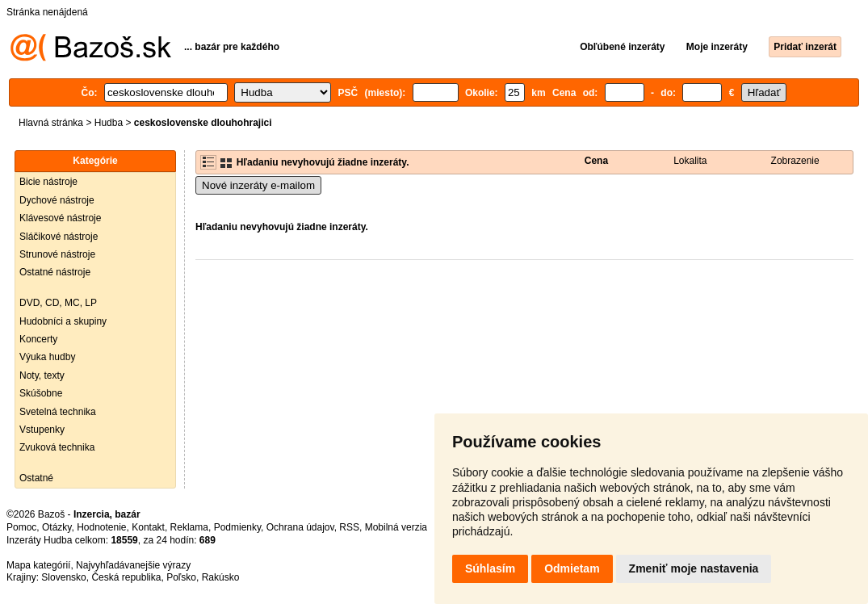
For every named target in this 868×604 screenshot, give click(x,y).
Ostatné (36, 478)
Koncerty (38, 339)
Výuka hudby (47, 357)
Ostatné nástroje (55, 272)
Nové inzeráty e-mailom (258, 185)
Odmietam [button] (572, 568)
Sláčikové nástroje (59, 237)
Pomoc (21, 527)
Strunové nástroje (57, 254)
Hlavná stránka (51, 123)
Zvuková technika (57, 447)
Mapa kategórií (38, 565)
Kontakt (148, 527)
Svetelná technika (58, 412)
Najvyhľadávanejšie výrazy (133, 565)
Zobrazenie (795, 161)
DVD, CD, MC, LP (58, 303)
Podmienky (237, 527)
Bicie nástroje (48, 182)
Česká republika (126, 577)
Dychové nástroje (57, 200)
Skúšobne (41, 393)
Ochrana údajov (300, 527)
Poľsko (181, 577)
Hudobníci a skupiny (63, 321)
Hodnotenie (101, 527)
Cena (596, 161)
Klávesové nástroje (60, 218)
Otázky (57, 527)
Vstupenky (42, 430)
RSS (349, 527)
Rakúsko (221, 577)
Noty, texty (42, 375)
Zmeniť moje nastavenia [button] (694, 568)
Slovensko (63, 577)
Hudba (109, 123)
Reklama (189, 527)
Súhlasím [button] (490, 568)
